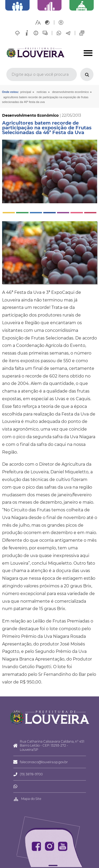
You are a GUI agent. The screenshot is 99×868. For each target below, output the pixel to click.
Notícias (42, 92)
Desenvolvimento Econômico (71, 92)
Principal (26, 92)
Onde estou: (11, 92)
